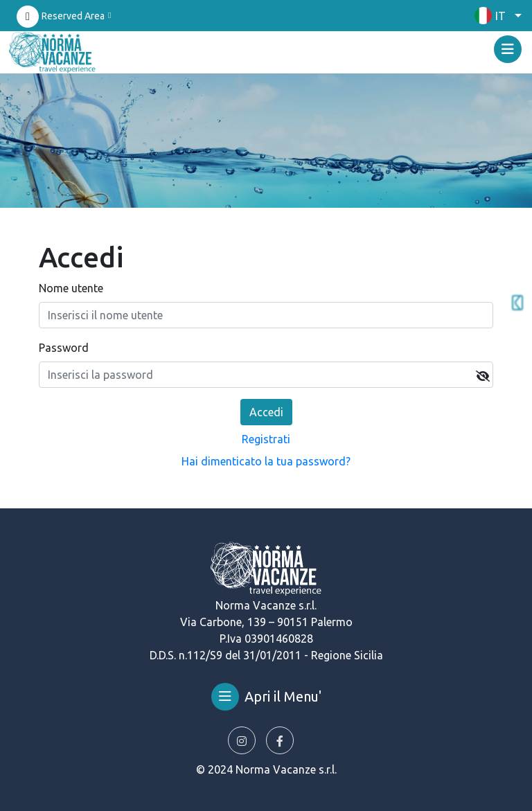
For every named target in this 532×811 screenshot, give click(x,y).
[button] (495, 16)
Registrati (266, 439)
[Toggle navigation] (508, 49)
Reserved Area (73, 16)
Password (64, 348)
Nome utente (71, 288)
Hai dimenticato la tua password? (266, 461)
